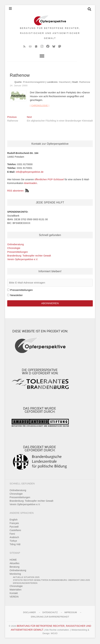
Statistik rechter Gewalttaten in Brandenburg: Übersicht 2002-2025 (51, 581)
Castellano (15, 531)
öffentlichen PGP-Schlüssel (49, 180)
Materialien (16, 591)
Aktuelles (15, 564)
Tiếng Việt (15, 545)
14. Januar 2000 (19, 87)
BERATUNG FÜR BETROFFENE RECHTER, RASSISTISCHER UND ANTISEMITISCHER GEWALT (50, 34)
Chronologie (40, 107)
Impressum (71, 614)
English (14, 521)
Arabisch (14, 538)
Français (14, 524)
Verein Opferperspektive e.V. (23, 260)
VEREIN (14, 598)
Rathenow (85, 83)
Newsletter (17, 296)
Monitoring (15, 575)
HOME (13, 561)
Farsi (12, 535)
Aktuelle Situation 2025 (26, 578)
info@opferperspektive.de (30, 173)
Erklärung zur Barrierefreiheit (50, 618)
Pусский (14, 528)
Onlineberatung (16, 246)
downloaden (31, 184)
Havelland (65, 83)
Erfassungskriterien (25, 584)
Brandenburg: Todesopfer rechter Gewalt (29, 257)
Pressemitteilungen (18, 253)
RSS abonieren (18, 192)
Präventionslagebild (34, 83)
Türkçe (13, 542)
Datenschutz (50, 614)
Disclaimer (29, 614)
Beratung (14, 568)
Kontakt (14, 594)
